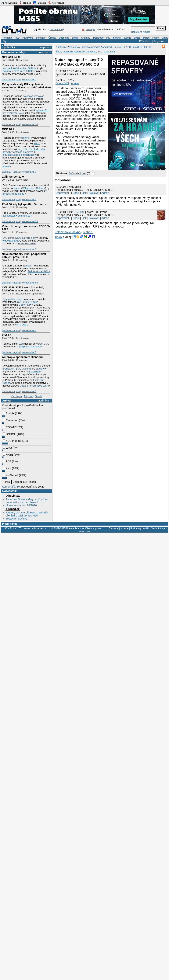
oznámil (25, 138)
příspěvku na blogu (30, 347)
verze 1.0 (42, 344)
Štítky (59, 52)
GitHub (32, 68)
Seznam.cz (24, 216)
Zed (21, 344)
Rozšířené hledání (141, 32)
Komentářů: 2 (29, 80)
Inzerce (124, 528)
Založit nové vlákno (68, 232)
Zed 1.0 (7, 335)
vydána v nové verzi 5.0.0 (17, 71)
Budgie (8, 413)
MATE (8, 455)
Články (52, 38)
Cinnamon (10, 420)
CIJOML (79, 212)
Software (41, 38)
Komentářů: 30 (11, 487)
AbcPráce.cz (56, 3)
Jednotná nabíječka (39, 271)
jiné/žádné (10, 475)
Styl (5, 41)
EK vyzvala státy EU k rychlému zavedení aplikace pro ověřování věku (26, 86)
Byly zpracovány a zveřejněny (20, 238)
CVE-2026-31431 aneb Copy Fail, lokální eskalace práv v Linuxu (23, 289)
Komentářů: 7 (29, 391)
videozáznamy (11, 241)
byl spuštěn (9, 216)
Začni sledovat (77, 173)
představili (8, 369)
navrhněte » (44, 401)
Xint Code (20, 325)
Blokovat (94, 193)
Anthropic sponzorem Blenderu (22, 357)
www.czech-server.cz (35, 528)
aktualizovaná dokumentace (19, 155)
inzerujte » (45, 52)
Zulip (17, 188)
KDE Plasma (12, 441)
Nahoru (88, 232)
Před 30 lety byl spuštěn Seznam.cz (25, 204)
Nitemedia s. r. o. (75, 528)
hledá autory (56, 29)
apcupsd (68, 52)
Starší (38, 396)
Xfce (7, 468)
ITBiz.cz (25, 3)
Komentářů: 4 (29, 330)
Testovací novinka (16, 519)
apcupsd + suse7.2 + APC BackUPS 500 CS (127, 47)
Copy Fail (24, 305)
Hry (108, 38)
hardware (91, 52)
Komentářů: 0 (29, 172)
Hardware (28, 38)
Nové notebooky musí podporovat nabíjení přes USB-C (24, 255)
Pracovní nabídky (14, 52)
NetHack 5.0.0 (11, 57)
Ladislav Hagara (11, 80)
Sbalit (76, 193)
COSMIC (10, 427)
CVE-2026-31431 (27, 302)
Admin (75, 83)
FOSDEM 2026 (27, 243)
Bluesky (40, 369)
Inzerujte (91, 29)
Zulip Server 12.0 (13, 177)
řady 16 (22, 149)
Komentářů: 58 (30, 283)
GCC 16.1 (8, 129)
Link (84, 193)
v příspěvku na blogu (25, 192)
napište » (46, 47)
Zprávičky (9, 47)
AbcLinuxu (13, 496)
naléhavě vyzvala (33, 96)
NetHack (7, 68)
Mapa (164, 38)
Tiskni (58, 237)
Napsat (28, 396)
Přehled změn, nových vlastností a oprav (24, 151)
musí (28, 266)
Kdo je (128, 38)
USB (113, 52)
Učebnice (64, 38)
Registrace (160, 41)
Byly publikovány (12, 299)
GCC (37, 143)
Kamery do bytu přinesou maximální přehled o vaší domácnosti (27, 514)
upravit (6, 166)
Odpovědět (62, 83)
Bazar (137, 38)
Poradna (7, 38)
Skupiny (86, 38)
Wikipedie (20, 68)
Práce (155, 38)
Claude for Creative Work (34, 386)
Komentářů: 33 (30, 221)
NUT (100, 52)
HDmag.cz (39, 3)
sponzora (34, 372)
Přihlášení (145, 41)
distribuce (79, 52)
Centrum (17, 396)
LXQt (7, 448)
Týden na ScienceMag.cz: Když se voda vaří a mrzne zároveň (27, 501)
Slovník (117, 38)
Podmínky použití (140, 528)
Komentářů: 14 (30, 124)
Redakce (114, 528)
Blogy (75, 38)
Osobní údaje (158, 528)
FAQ (17, 38)
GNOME (9, 434)
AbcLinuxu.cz (9, 3)
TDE (7, 461)
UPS (106, 52)
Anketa (7, 401)
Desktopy (98, 38)
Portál (146, 38)
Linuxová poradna (90, 47)
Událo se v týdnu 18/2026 (21, 505)
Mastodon (27, 369)
